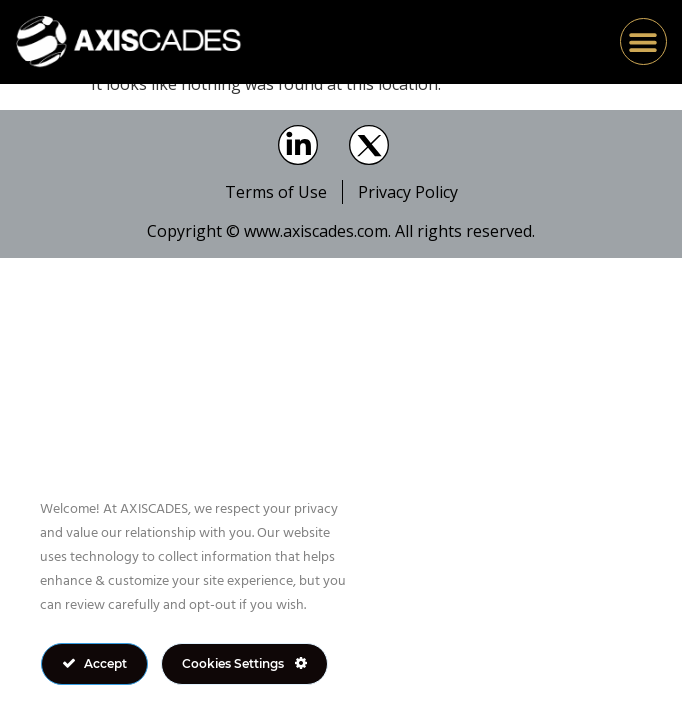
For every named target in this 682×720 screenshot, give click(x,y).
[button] (643, 41)
